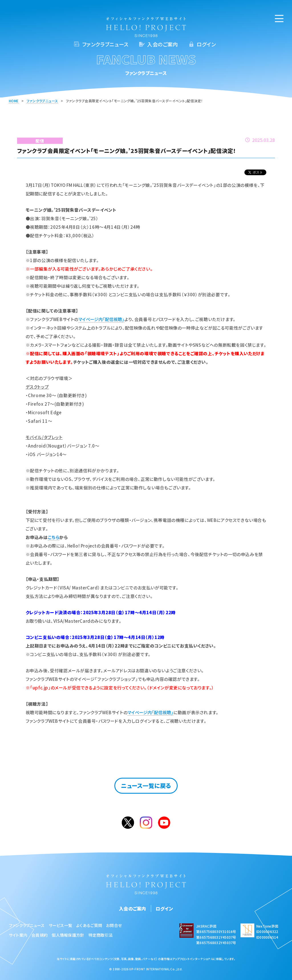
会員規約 (39, 935)
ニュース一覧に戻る (146, 786)
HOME (14, 101)
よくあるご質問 (89, 925)
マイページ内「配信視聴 (100, 319)
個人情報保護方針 (68, 935)
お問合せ (114, 925)
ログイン (206, 44)
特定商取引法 (101, 935)
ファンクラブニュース (105, 44)
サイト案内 (18, 935)
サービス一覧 (61, 925)
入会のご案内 (162, 44)
